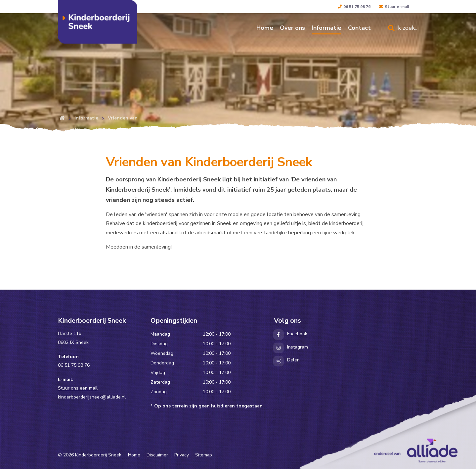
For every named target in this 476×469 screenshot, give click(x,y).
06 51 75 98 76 (354, 7)
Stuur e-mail (394, 7)
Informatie (326, 28)
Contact (359, 28)
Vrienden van (123, 118)
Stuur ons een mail (78, 388)
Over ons (292, 28)
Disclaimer (157, 455)
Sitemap (204, 455)
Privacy (182, 455)
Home (265, 28)
